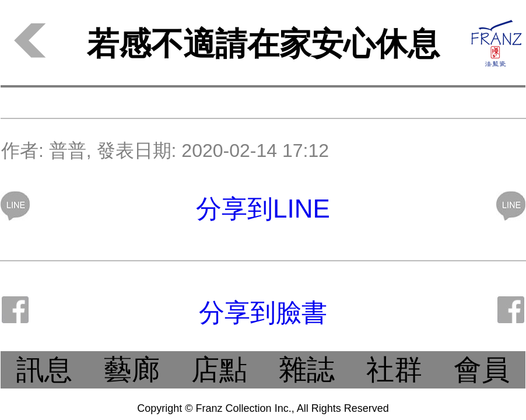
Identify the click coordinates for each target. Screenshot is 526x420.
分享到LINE (263, 209)
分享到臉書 (263, 312)
